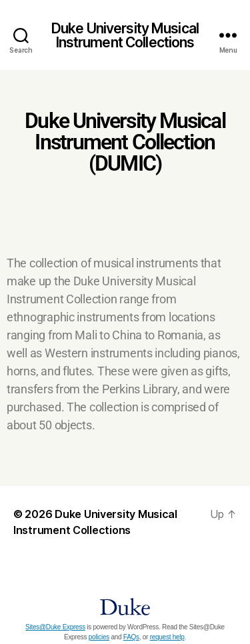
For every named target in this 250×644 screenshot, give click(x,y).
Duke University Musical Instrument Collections (125, 35)
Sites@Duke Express (55, 627)
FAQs (131, 637)
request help (167, 637)
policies (99, 637)
